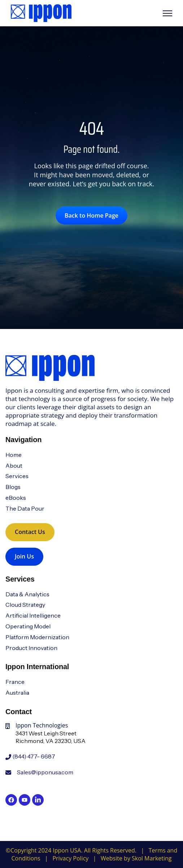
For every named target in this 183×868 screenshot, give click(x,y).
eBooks (16, 498)
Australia (17, 693)
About (14, 466)
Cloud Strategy (25, 605)
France (15, 682)
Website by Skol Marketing (136, 858)
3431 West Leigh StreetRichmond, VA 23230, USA (51, 737)
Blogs (13, 487)
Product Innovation (31, 648)
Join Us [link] (24, 556)
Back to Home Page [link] (91, 215)
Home (14, 455)
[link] (41, 13)
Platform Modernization (37, 637)
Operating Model (28, 626)
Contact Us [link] (30, 532)
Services (17, 476)
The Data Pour (25, 508)
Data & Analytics (27, 594)
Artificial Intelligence (33, 615)
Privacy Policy (70, 858)
